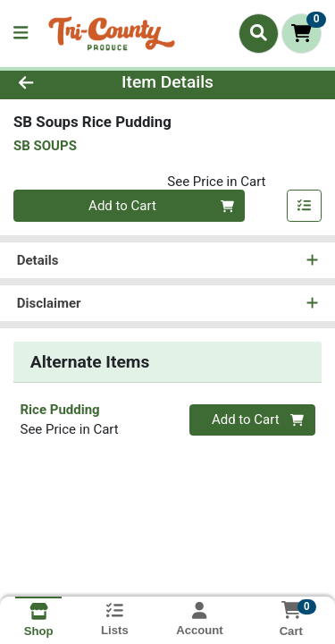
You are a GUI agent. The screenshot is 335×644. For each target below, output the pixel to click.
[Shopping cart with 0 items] (301, 34)
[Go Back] (52, 83)
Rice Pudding (60, 410)
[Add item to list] (305, 207)
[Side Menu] (21, 34)
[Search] (259, 33)
